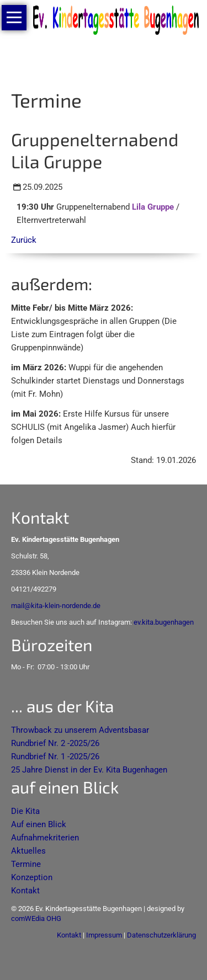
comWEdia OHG (36, 918)
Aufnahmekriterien (45, 838)
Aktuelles (28, 851)
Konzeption (32, 877)
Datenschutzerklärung (161, 935)
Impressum (104, 935)
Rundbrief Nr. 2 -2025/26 (55, 743)
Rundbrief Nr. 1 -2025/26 (55, 757)
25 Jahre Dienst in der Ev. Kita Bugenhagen (89, 770)
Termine (26, 864)
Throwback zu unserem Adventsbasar (80, 730)
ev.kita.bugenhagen (164, 622)
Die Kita (25, 811)
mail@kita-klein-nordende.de (56, 606)
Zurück (24, 240)
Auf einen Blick (39, 824)
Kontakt (25, 891)
